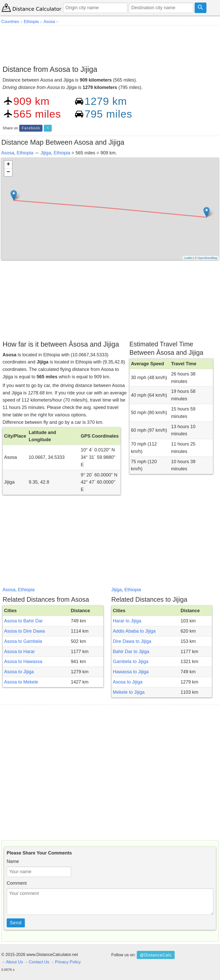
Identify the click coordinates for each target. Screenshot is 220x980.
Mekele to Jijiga (129, 692)
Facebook (31, 128)
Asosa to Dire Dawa (24, 631)
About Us (14, 962)
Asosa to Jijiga (19, 672)
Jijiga (46, 153)
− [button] (8, 172)
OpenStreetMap (207, 258)
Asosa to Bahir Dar (23, 621)
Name (13, 861)
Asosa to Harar (19, 652)
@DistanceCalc (156, 955)
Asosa (8, 153)
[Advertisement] (110, 43)
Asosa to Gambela (23, 641)
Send (16, 923)
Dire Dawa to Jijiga (132, 641)
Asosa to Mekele (21, 682)
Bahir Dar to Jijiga (131, 652)
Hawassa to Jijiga (131, 672)
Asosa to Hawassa (23, 662)
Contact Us (39, 962)
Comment (17, 883)
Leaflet (188, 258)
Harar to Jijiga (127, 621)
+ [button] (8, 165)
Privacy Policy (68, 962)
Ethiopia (25, 153)
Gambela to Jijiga (131, 662)
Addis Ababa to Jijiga (134, 631)
